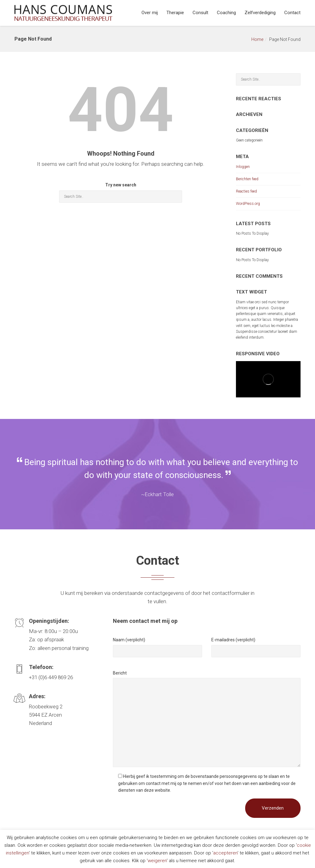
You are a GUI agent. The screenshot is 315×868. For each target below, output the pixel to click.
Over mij (150, 13)
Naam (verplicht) (129, 640)
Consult (200, 13)
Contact (292, 13)
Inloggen (243, 167)
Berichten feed (247, 179)
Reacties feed (246, 191)
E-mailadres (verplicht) (233, 640)
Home (257, 39)
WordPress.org (248, 204)
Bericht (120, 673)
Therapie (175, 13)
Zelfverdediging (260, 13)
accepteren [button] (225, 853)
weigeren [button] (157, 861)
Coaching (226, 13)
